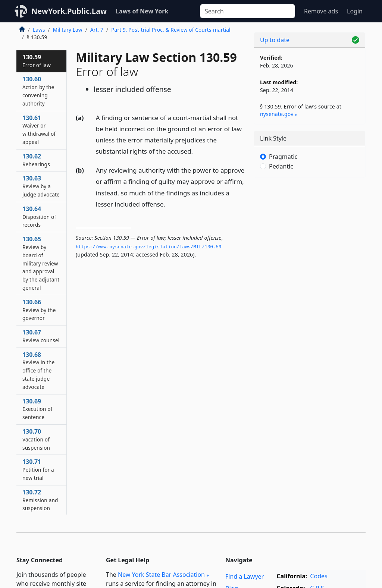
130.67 (41, 336)
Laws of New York (142, 11)
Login (355, 11)
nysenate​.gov (277, 114)
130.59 (37, 61)
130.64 (39, 217)
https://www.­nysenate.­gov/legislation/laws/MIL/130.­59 (149, 247)
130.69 (37, 409)
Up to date (275, 40)
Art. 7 (97, 30)
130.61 (39, 130)
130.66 (39, 310)
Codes (319, 576)
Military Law (68, 30)
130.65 (41, 263)
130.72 (40, 500)
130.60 (38, 91)
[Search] (248, 11)
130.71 (38, 469)
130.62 (36, 160)
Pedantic (281, 166)
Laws (39, 30)
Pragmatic (283, 157)
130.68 (38, 370)
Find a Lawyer (245, 576)
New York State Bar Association (161, 575)
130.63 (41, 186)
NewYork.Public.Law (69, 11)
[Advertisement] (310, 235)
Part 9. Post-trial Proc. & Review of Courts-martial (171, 30)
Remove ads (321, 11)
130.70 (36, 439)
